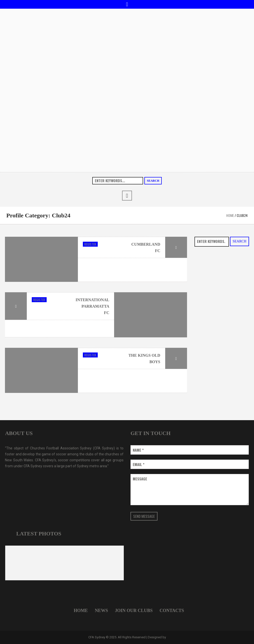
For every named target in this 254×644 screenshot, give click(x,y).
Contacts (172, 611)
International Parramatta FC (93, 306)
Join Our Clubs (134, 611)
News (101, 611)
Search (153, 181)
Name (138, 450)
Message (140, 479)
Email (139, 464)
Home (230, 215)
